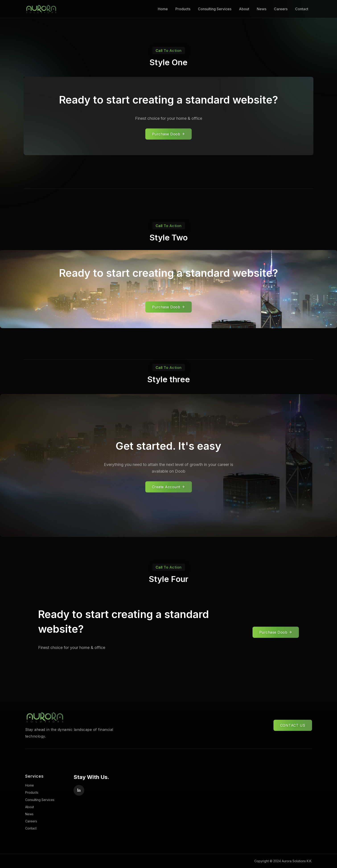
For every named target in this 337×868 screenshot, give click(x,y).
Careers (281, 9)
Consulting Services (215, 9)
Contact (302, 9)
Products (183, 9)
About (244, 9)
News (262, 9)
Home (163, 9)
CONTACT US (293, 725)
